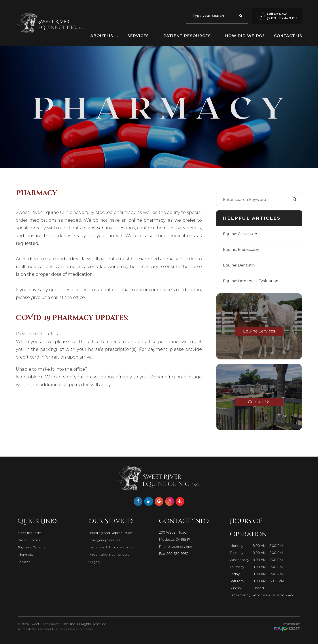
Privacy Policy (67, 629)
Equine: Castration (241, 234)
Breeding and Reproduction (111, 533)
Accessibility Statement (35, 629)
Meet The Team (31, 533)
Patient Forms (29, 540)
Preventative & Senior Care (110, 555)
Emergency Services (105, 540)
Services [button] (141, 36)
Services (25, 562)
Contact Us (288, 36)
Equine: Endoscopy (242, 249)
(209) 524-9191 (282, 18)
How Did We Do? (245, 36)
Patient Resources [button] (190, 36)
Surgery (95, 562)
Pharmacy (26, 555)
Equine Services (259, 331)
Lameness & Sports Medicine (112, 547)
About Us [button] (104, 36)
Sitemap (86, 629)
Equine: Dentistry (240, 265)
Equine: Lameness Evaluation (252, 281)
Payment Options (32, 547)
